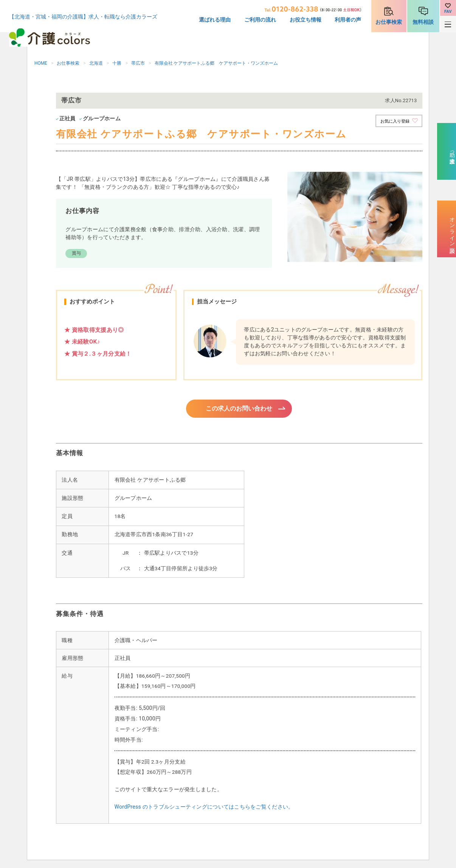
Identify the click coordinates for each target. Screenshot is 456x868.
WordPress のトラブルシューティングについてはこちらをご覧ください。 (204, 808)
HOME (41, 63)
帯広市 (138, 63)
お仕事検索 (389, 22)
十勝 (117, 63)
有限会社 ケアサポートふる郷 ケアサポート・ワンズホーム (216, 63)
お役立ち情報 (306, 20)
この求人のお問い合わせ (239, 409)
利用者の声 (348, 20)
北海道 (96, 63)
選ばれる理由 (215, 20)
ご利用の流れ (260, 20)
